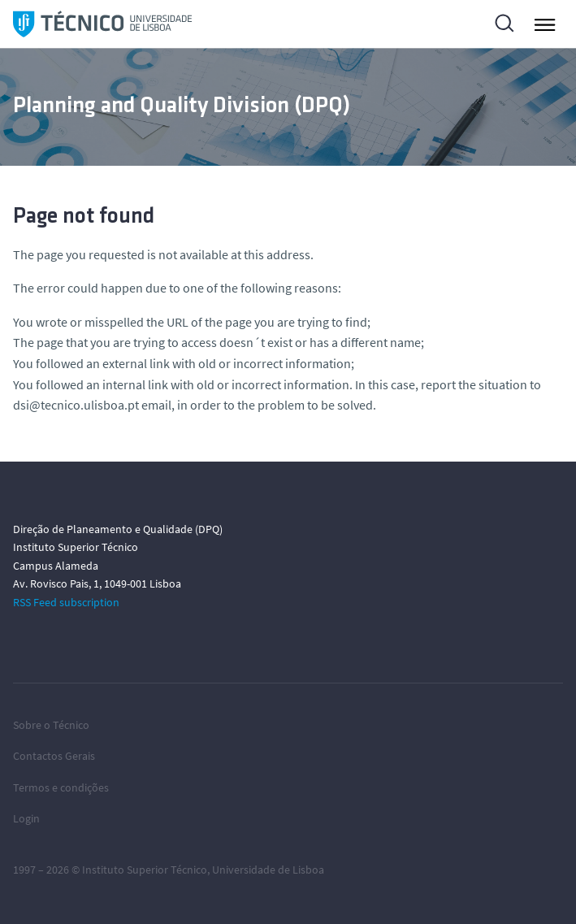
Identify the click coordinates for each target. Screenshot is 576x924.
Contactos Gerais (54, 756)
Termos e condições (61, 787)
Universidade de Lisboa (268, 870)
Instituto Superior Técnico (145, 870)
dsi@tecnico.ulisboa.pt (76, 405)
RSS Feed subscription (66, 602)
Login (26, 818)
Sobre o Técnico (51, 725)
